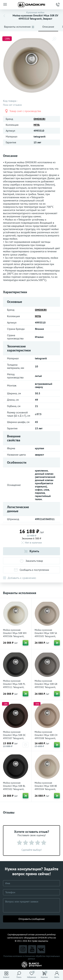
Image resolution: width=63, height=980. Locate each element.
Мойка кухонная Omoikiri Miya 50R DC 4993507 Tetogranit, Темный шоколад (14, 737)
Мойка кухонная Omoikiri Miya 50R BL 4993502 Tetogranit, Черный (14, 788)
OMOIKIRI (39, 119)
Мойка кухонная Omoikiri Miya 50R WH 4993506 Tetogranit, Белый (15, 635)
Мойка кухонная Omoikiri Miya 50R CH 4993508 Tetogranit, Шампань (46, 737)
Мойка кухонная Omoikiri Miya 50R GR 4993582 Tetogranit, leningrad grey (46, 686)
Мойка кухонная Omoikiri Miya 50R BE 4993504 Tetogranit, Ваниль (46, 788)
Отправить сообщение (32, 919)
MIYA (37, 125)
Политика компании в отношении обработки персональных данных (32, 957)
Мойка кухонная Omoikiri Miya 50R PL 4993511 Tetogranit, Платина (14, 686)
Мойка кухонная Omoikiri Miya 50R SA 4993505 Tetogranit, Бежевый (46, 635)
